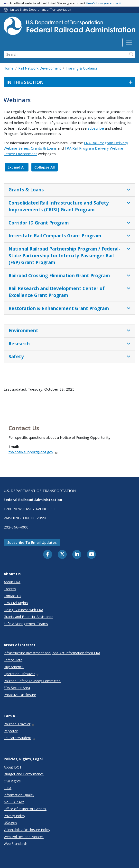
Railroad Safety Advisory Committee (32, 681)
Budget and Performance (24, 774)
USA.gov (10, 823)
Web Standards (16, 844)
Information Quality (19, 795)
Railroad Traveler (19, 724)
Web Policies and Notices (24, 837)
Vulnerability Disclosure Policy (27, 830)
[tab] (69, 190)
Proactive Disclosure (20, 695)
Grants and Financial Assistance (28, 617)
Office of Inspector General (25, 809)
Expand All (17, 167)
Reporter (11, 731)
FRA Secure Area (17, 688)
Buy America (14, 667)
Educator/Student (20, 738)
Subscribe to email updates (32, 542)
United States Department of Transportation (41, 10)
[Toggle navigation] (129, 43)
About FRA (12, 582)
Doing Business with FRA (23, 610)
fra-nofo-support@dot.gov (33, 452)
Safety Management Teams (26, 624)
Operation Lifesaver (21, 674)
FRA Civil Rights (16, 603)
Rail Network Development (40, 68)
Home (9, 68)
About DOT (13, 767)
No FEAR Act (14, 802)
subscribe (96, 128)
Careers (10, 589)
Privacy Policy (14, 816)
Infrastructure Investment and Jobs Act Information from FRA (52, 653)
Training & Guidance (82, 68)
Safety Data (13, 660)
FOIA (8, 788)
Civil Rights (12, 781)
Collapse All (45, 167)
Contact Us (12, 596)
